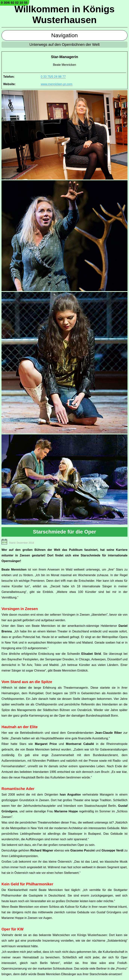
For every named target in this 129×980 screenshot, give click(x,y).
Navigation (64, 35)
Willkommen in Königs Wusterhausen (64, 15)
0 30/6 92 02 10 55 (14, 3)
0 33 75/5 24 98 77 (53, 77)
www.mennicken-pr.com (57, 84)
